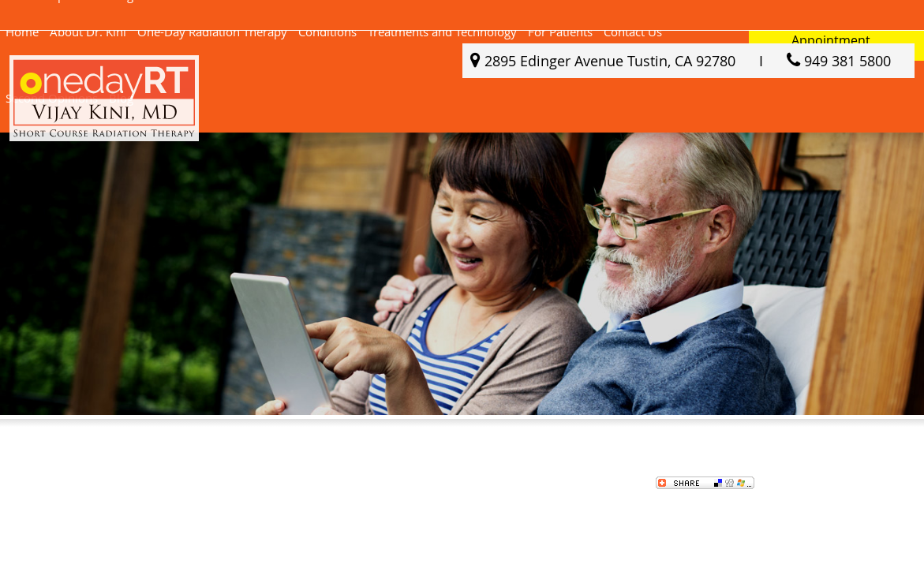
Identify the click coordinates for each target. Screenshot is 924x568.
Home (22, 32)
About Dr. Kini (88, 32)
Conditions (327, 32)
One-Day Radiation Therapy (212, 32)
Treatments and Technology (442, 32)
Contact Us (633, 32)
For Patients (560, 32)
